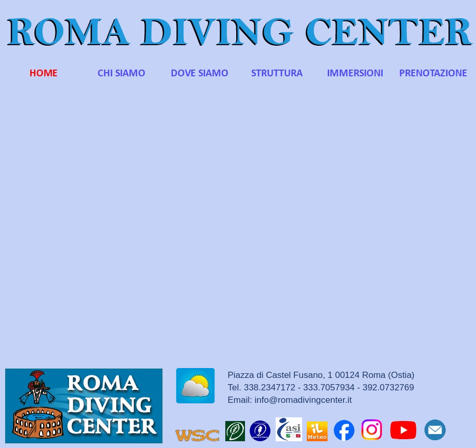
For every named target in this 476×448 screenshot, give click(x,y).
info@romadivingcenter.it (303, 400)
